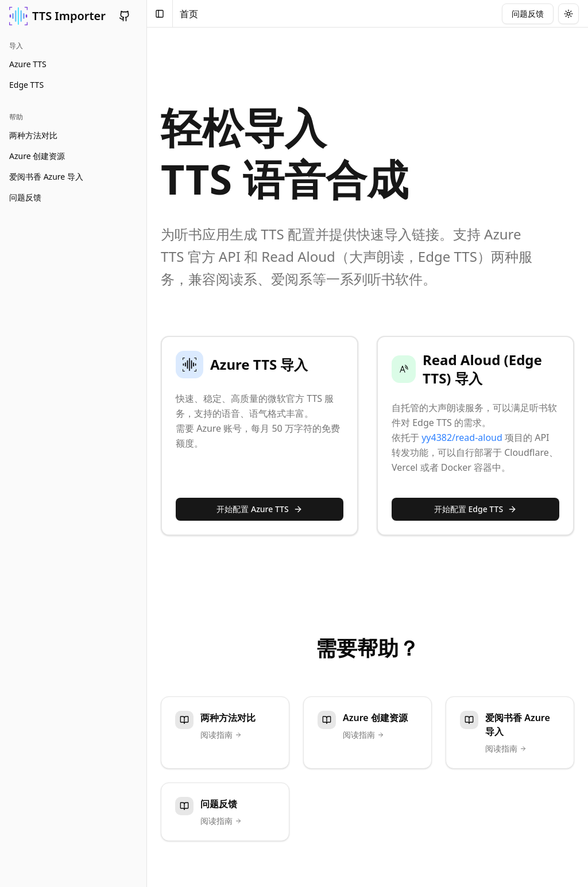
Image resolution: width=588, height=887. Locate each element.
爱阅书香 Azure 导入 (46, 177)
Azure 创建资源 (37, 156)
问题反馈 (25, 197)
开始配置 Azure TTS (259, 509)
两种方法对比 (33, 135)
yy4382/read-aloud (462, 437)
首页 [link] (189, 14)
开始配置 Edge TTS (475, 509)
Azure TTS (28, 64)
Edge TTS (26, 85)
